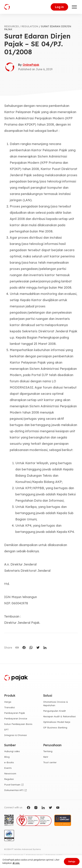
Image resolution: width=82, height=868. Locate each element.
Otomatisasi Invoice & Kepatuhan (56, 704)
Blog (7, 757)
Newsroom (10, 773)
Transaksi (9, 707)
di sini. (16, 863)
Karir (46, 757)
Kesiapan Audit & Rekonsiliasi (60, 716)
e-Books (9, 762)
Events (8, 768)
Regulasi (9, 779)
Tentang (48, 751)
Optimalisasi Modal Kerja (57, 722)
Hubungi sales (12, 751)
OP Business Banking (55, 727)
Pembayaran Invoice (16, 718)
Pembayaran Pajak (15, 713)
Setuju (72, 861)
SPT (6, 730)
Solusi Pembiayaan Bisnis (18, 724)
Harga (8, 702)
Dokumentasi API (14, 790)
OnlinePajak (31, 65)
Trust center (50, 762)
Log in (59, 7)
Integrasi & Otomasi (15, 735)
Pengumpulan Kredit (54, 711)
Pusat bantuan (12, 785)
